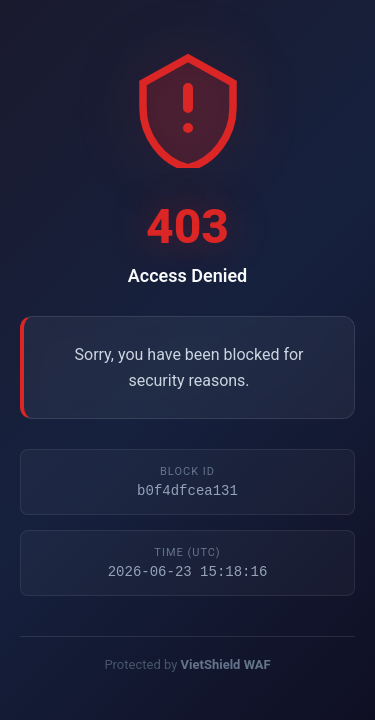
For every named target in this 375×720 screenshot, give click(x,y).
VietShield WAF (226, 667)
